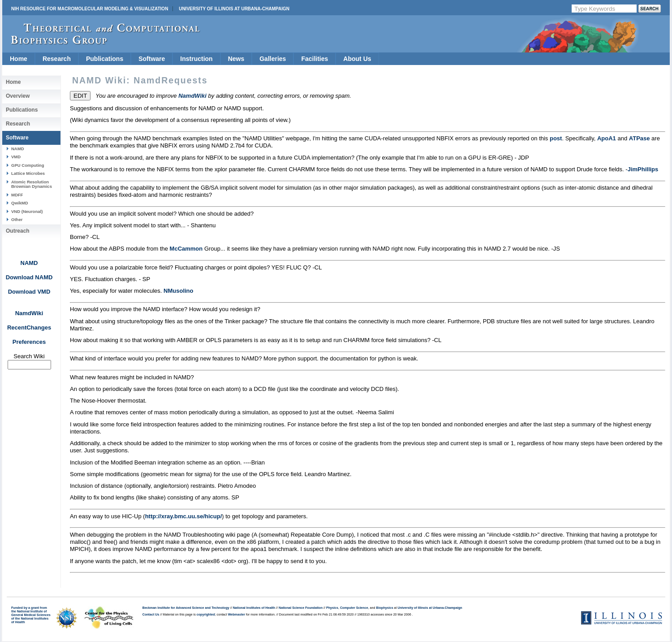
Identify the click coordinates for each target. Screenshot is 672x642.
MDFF (17, 195)
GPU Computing (28, 165)
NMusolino (178, 291)
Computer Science (354, 608)
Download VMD (29, 292)
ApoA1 (607, 138)
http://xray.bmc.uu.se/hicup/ (184, 516)
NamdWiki (29, 313)
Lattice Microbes (28, 173)
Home (19, 59)
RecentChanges (29, 328)
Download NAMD (29, 277)
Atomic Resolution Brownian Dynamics (32, 184)
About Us (357, 59)
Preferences (29, 342)
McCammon (186, 249)
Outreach (18, 231)
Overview (18, 96)
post (556, 138)
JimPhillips (643, 169)
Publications (105, 59)
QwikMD (20, 203)
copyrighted (206, 615)
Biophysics (385, 608)
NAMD (18, 149)
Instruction (196, 59)
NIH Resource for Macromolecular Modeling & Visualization (90, 9)
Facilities (314, 59)
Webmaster (237, 615)
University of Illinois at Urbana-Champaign (234, 9)
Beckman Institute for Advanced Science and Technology (186, 608)
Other (17, 219)
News (236, 59)
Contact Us (151, 615)
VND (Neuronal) (27, 211)
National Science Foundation (301, 608)
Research (57, 59)
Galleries (273, 59)
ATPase (640, 138)
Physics (332, 608)
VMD (16, 157)
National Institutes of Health (254, 608)
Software (152, 59)
